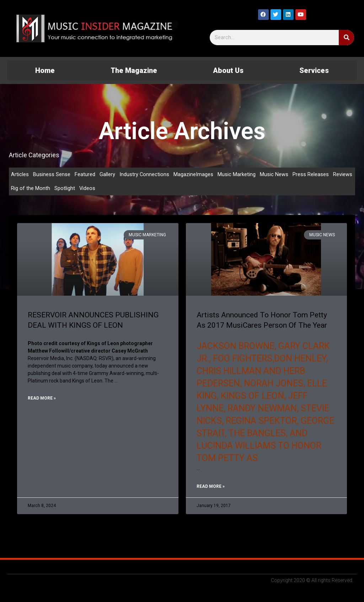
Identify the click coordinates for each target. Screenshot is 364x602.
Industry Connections (144, 174)
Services (314, 70)
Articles (20, 174)
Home (45, 70)
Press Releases (311, 174)
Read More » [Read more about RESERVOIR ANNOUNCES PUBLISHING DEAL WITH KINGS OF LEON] (42, 399)
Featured (85, 174)
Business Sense (52, 174)
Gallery (107, 174)
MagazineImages (194, 174)
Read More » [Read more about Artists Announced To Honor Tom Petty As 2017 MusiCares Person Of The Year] (211, 488)
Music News (274, 174)
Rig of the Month (31, 189)
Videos (87, 189)
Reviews (343, 174)
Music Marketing (237, 174)
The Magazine (134, 70)
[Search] (346, 38)
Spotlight (65, 189)
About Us (228, 70)
